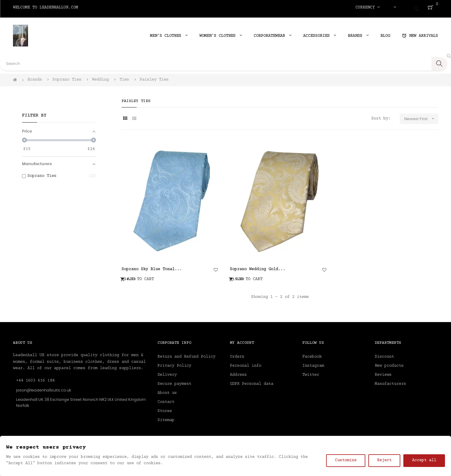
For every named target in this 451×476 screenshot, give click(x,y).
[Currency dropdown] (368, 8)
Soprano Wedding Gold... (258, 267)
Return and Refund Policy (186, 354)
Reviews (383, 372)
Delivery (167, 372)
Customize (346, 460)
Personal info (246, 363)
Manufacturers (390, 381)
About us (167, 390)
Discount (384, 354)
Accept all (424, 460)
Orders (237, 354)
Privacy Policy (174, 363)
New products (389, 363)
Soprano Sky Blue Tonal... (152, 267)
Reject (384, 460)
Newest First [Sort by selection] (421, 116)
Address (238, 372)
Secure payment (174, 381)
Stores (165, 408)
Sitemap (166, 417)
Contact (166, 399)
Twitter (311, 372)
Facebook (312, 354)
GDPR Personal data (252, 381)
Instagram (313, 363)
